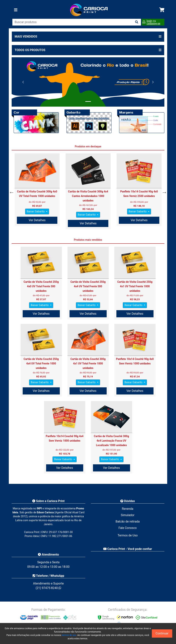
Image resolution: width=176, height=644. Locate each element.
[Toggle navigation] (16, 10)
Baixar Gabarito (36, 211)
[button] (23, 82)
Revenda (128, 509)
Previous (11, 191)
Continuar (162, 633)
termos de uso (69, 635)
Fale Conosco (128, 528)
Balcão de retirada (128, 521)
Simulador (128, 515)
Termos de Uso (128, 535)
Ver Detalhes (37, 220)
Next (163, 191)
